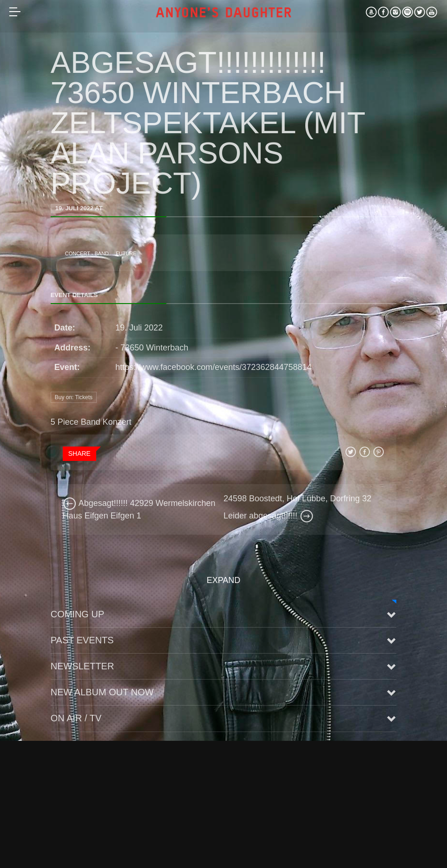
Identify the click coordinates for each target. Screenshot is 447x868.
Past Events (82, 640)
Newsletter (82, 666)
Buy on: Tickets (74, 397)
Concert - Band (87, 253)
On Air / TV (76, 718)
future (126, 253)
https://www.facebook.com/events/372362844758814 (213, 367)
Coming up (78, 614)
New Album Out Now (102, 692)
